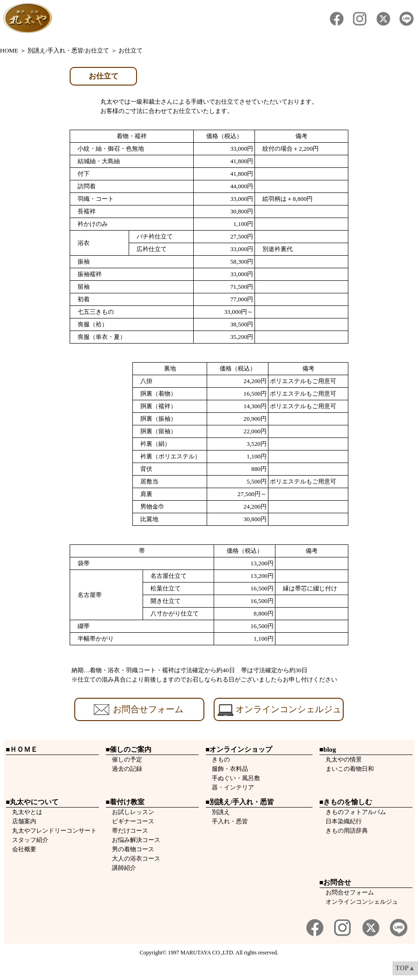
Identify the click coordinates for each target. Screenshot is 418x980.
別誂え (218, 812)
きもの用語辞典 (344, 831)
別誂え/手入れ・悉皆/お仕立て (68, 50)
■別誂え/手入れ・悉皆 (240, 802)
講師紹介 (121, 868)
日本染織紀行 (341, 821)
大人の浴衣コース (133, 858)
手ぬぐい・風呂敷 (233, 778)
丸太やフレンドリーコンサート (51, 831)
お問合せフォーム (350, 892)
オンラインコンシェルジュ (362, 902)
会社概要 (21, 849)
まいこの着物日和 (347, 769)
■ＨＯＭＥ (22, 749)
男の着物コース (130, 849)
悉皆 (242, 821)
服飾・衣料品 (227, 769)
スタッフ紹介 (27, 840)
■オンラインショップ (239, 749)
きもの (218, 759)
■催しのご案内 (129, 749)
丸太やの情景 (341, 759)
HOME (9, 50)
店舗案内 (21, 821)
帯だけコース (127, 831)
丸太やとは (24, 812)
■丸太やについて (33, 802)
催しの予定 (124, 759)
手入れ (218, 821)
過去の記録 (124, 769)
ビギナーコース (130, 821)
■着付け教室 (125, 802)
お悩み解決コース (133, 840)
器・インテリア (230, 787)
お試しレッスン (130, 812)
